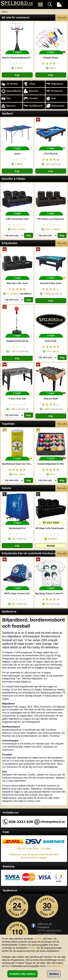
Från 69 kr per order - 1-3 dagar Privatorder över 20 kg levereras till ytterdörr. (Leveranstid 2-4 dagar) (34, 853)
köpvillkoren (54, 966)
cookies (38, 939)
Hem (4, 12)
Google (32, 948)
